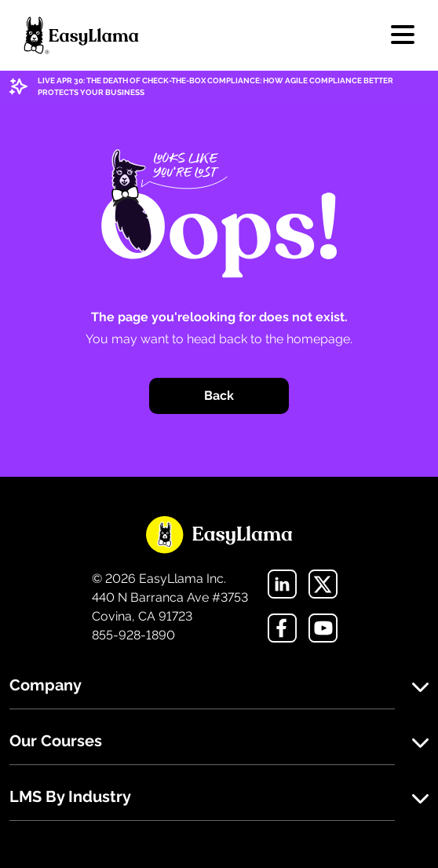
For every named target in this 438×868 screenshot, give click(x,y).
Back (219, 396)
